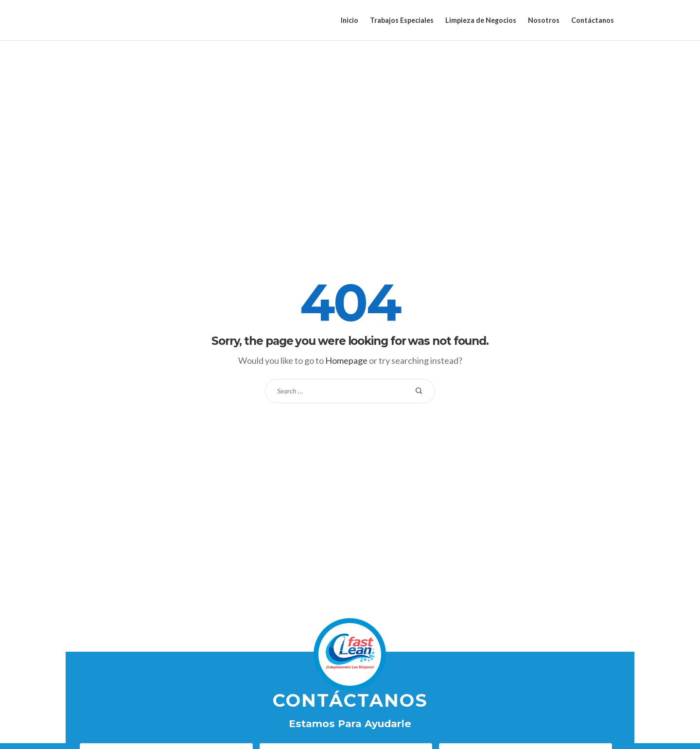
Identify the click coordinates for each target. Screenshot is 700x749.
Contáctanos (593, 20)
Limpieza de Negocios (481, 20)
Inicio (350, 20)
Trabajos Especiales (402, 20)
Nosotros (544, 20)
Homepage (346, 360)
